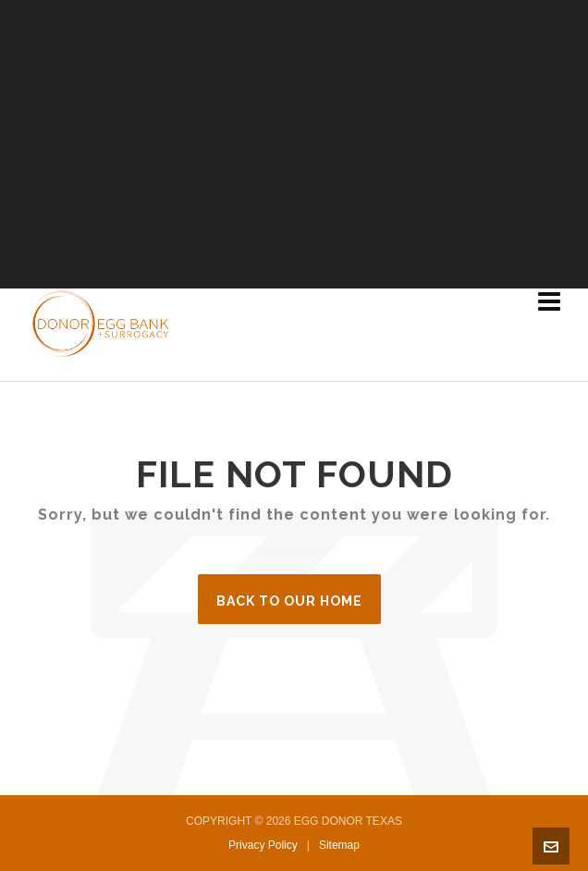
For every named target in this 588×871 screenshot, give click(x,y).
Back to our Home (289, 601)
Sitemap (339, 845)
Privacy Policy (263, 845)
